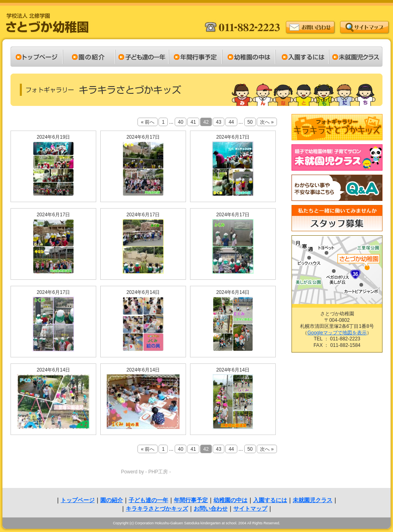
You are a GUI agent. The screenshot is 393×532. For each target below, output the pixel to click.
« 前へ (148, 122)
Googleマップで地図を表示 (337, 333)
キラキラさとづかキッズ (157, 509)
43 (219, 122)
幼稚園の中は (230, 500)
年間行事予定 (191, 500)
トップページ (78, 500)
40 (181, 122)
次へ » (267, 122)
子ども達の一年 (148, 500)
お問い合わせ (211, 509)
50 (250, 122)
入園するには (270, 500)
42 (206, 122)
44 (231, 122)
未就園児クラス (313, 500)
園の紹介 (112, 500)
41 (193, 122)
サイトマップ (250, 509)
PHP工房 (158, 472)
